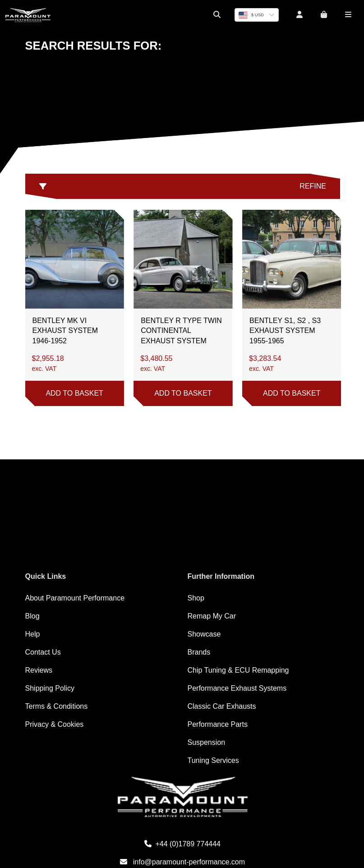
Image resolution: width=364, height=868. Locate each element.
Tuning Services (213, 760)
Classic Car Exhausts (222, 706)
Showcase (204, 634)
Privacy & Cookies (55, 724)
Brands (199, 652)
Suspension (207, 742)
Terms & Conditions (57, 706)
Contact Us (43, 652)
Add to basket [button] (74, 393)
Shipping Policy (50, 688)
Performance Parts (218, 724)
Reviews (39, 670)
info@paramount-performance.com (182, 862)
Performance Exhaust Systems (237, 688)
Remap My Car (212, 616)
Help (33, 634)
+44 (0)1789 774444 (182, 844)
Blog (32, 616)
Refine (183, 186)
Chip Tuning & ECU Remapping (238, 670)
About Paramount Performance (75, 598)
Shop (196, 598)
